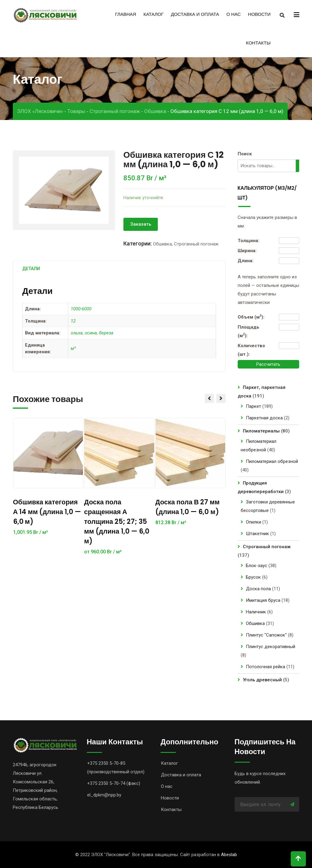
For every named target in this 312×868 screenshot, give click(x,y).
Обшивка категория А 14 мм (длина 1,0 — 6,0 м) (47, 512)
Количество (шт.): (251, 350)
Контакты (258, 43)
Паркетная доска (264, 418)
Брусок (253, 577)
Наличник (256, 612)
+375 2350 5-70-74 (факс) (114, 783)
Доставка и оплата (195, 14)
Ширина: (247, 251)
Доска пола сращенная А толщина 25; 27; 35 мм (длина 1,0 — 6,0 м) (117, 522)
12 (73, 321)
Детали (31, 269)
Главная (126, 14)
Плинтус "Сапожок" (266, 635)
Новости (259, 14)
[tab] (31, 269)
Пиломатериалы (261, 431)
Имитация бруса (263, 600)
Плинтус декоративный (271, 647)
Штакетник (257, 534)
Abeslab (229, 855)
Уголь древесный (262, 680)
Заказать (141, 224)
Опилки (253, 522)
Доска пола (258, 589)
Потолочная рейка (266, 667)
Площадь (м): (248, 331)
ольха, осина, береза (92, 333)
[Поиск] (298, 166)
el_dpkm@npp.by (104, 795)
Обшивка (162, 244)
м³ (73, 348)
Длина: (246, 261)
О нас (234, 14)
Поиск (245, 154)
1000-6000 (81, 309)
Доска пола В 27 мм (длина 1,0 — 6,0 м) (188, 507)
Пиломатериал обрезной (272, 461)
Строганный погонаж (196, 244)
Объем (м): (251, 317)
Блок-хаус (257, 566)
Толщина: (248, 241)
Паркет (253, 406)
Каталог (154, 14)
